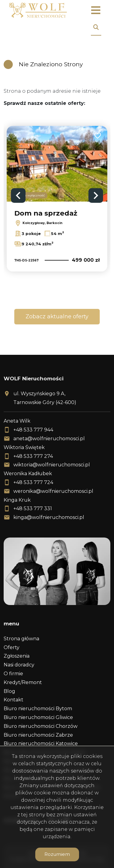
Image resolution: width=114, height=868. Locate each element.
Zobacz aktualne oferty (57, 316)
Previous (18, 195)
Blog (9, 691)
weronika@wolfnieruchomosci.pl (53, 491)
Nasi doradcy (19, 665)
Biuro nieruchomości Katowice (41, 744)
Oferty (12, 647)
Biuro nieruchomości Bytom (38, 709)
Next (96, 195)
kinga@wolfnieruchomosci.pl (49, 517)
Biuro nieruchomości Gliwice (38, 717)
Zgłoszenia (17, 656)
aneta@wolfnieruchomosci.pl (49, 439)
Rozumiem (57, 854)
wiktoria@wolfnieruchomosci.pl (52, 465)
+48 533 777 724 (33, 482)
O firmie (13, 674)
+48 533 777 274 (33, 456)
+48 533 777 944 (33, 430)
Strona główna (21, 639)
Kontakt (14, 700)
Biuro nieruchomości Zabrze (38, 735)
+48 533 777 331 (33, 508)
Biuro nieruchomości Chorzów (41, 726)
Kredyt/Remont (23, 682)
